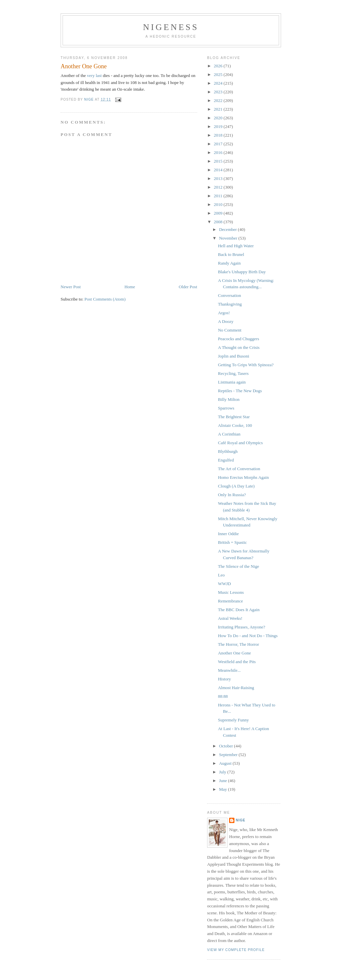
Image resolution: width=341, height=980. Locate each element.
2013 (219, 178)
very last (94, 75)
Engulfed (226, 460)
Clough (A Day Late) (236, 486)
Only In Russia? (232, 495)
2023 (219, 92)
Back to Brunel (231, 254)
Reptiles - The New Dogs (240, 391)
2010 (219, 204)
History (224, 679)
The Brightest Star (234, 417)
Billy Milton (229, 399)
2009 (219, 213)
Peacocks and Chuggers (238, 339)
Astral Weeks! (230, 618)
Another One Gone (234, 653)
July (223, 772)
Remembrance (230, 601)
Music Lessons (231, 592)
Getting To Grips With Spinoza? (246, 365)
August (226, 763)
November (229, 238)
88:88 (223, 696)
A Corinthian (229, 434)
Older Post (188, 287)
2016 (219, 152)
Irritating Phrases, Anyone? (241, 627)
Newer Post (71, 287)
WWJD (224, 584)
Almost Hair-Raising (236, 688)
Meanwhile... (229, 670)
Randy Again (229, 263)
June (224, 781)
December (229, 229)
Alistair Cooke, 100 (235, 425)
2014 (219, 170)
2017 (219, 144)
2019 (219, 126)
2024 (219, 83)
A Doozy (226, 321)
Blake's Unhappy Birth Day (242, 272)
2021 (219, 109)
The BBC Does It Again (239, 610)
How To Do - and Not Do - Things (248, 636)
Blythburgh (228, 451)
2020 (219, 118)
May (224, 789)
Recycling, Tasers (233, 373)
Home (130, 287)
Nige (241, 820)
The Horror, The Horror (238, 644)
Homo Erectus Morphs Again (243, 477)
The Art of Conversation (239, 469)
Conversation (229, 295)
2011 (219, 196)
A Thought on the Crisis (239, 347)
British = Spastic (232, 542)
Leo (221, 575)
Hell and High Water (236, 246)
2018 (219, 135)
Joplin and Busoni (233, 356)
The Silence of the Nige (238, 566)
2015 (219, 161)
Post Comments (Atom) (105, 299)
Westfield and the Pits (237, 662)
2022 (219, 100)
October (227, 746)
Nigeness (171, 27)
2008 (219, 222)
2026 (219, 66)
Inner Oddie (228, 534)
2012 (219, 187)
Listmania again (232, 382)
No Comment (229, 330)
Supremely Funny (233, 720)
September (229, 755)
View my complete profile (236, 950)
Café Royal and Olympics (240, 443)
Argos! (224, 313)
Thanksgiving (230, 304)
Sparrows (226, 408)
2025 (219, 74)
